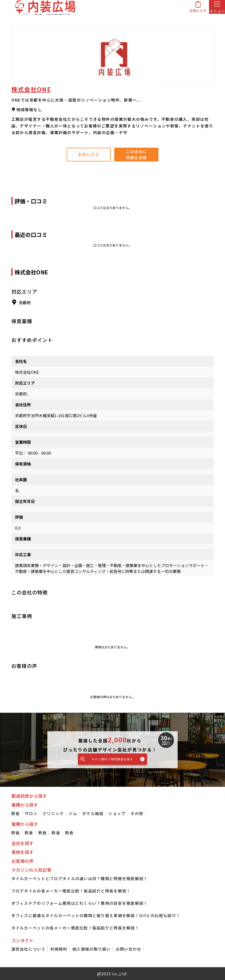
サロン (31, 813)
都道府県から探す (29, 796)
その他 (137, 813)
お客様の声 (22, 861)
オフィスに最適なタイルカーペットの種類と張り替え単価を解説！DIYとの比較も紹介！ (96, 915)
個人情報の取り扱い (92, 949)
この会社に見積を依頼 (136, 154)
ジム (73, 813)
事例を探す (22, 852)
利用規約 (59, 949)
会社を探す (22, 843)
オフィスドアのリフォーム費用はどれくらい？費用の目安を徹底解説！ (80, 903)
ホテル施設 (93, 813)
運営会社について (28, 949)
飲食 (16, 813)
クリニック (53, 813)
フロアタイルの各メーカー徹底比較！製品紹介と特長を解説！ (71, 891)
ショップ (117, 813)
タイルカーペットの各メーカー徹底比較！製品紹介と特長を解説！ (75, 928)
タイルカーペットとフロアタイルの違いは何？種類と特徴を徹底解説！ (80, 878)
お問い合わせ (129, 949)
